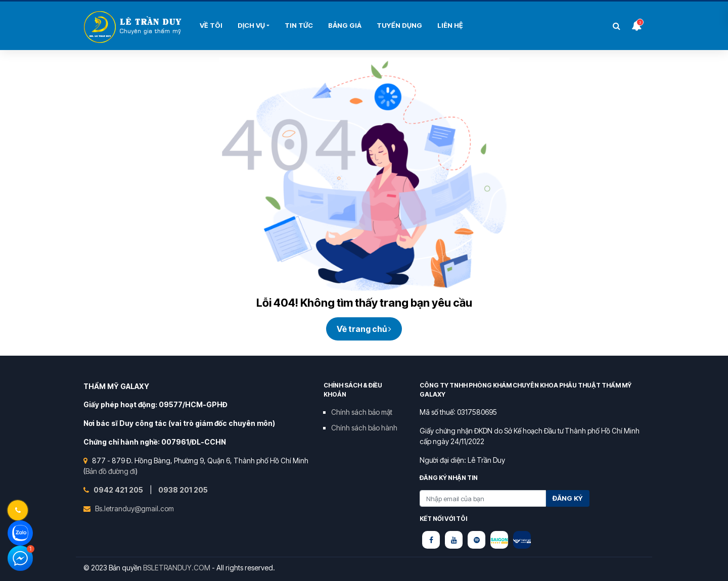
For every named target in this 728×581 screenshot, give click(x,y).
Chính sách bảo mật (362, 412)
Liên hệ (450, 25)
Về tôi (211, 25)
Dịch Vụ (251, 25)
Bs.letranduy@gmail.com (134, 509)
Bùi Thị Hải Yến (134, 27)
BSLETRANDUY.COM (177, 568)
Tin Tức (299, 25)
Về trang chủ (364, 329)
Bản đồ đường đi (110, 471)
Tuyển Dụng (399, 25)
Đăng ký (568, 498)
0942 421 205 (119, 490)
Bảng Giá (345, 25)
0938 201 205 (183, 490)
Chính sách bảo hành (364, 428)
